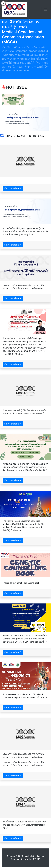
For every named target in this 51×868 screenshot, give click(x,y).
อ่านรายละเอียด (13, 188)
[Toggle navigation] (45, 9)
